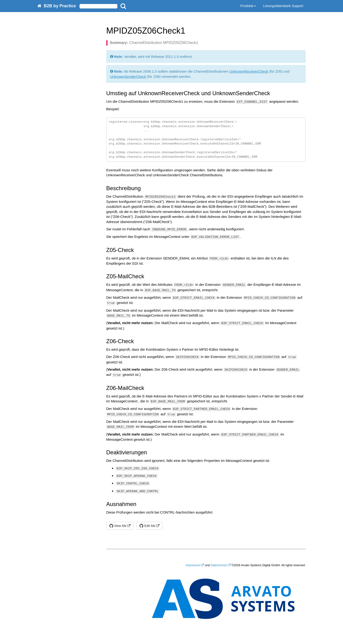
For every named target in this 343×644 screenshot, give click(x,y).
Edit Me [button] (147, 526)
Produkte (248, 6)
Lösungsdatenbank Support (283, 6)
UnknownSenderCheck (128, 77)
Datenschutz (219, 565)
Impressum (193, 565)
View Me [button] (118, 526)
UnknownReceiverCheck (249, 71)
